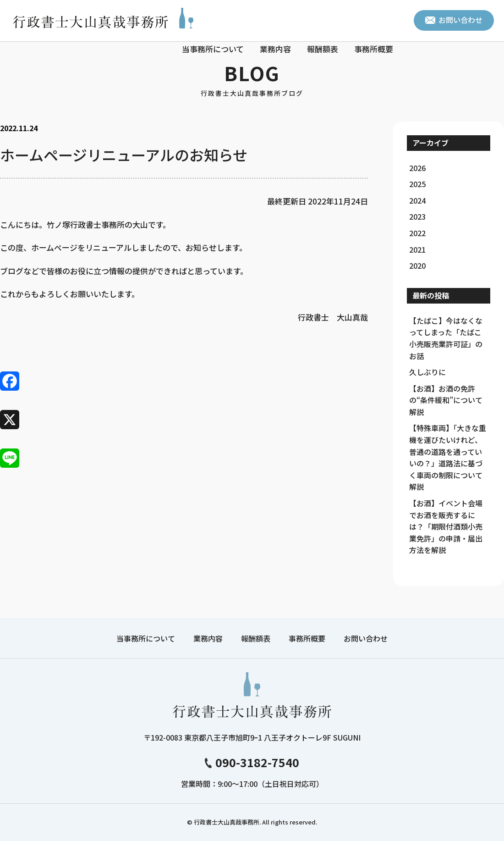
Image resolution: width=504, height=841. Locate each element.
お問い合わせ (454, 20)
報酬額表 (323, 49)
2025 (417, 184)
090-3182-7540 (252, 762)
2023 (417, 216)
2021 (417, 249)
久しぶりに (427, 372)
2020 (417, 266)
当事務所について (213, 49)
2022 (417, 233)
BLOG (252, 79)
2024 (417, 200)
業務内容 (275, 49)
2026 (417, 168)
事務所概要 (374, 49)
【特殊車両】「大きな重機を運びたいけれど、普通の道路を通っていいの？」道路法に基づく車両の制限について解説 (448, 457)
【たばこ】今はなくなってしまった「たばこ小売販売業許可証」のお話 (446, 338)
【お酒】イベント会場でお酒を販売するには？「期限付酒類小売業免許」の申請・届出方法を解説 (446, 526)
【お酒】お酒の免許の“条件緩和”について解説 (446, 400)
